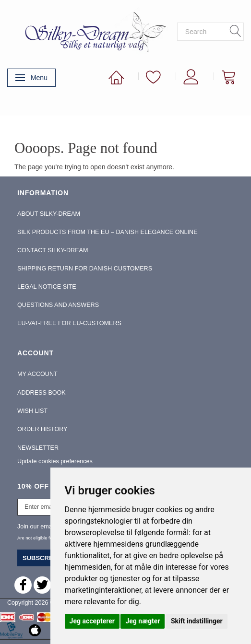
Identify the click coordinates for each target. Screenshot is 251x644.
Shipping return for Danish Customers (85, 269)
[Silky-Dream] (92, 31)
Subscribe (41, 558)
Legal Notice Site (47, 287)
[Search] (236, 32)
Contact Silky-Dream (53, 250)
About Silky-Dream (49, 214)
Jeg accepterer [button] (92, 621)
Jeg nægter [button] (143, 621)
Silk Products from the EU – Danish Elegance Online (108, 232)
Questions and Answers (58, 305)
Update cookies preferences (55, 461)
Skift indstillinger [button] (197, 621)
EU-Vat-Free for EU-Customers (69, 323)
